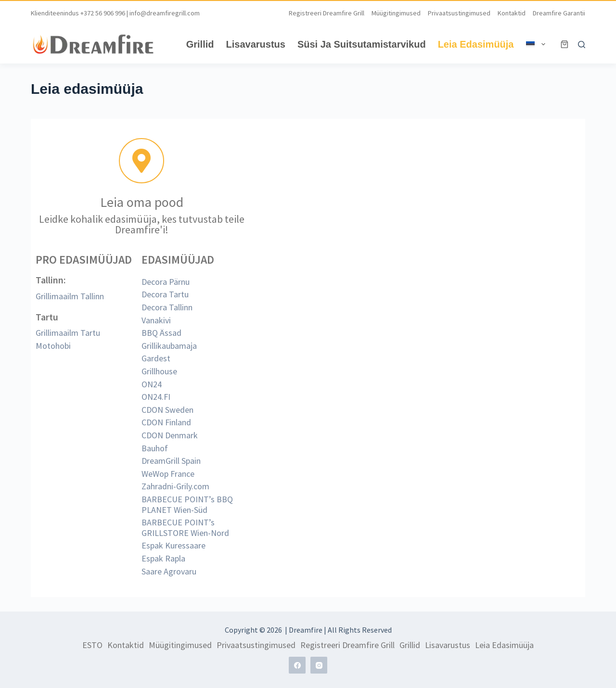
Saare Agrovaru (169, 571)
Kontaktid (512, 13)
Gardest (156, 358)
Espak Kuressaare (173, 545)
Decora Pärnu (166, 282)
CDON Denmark (170, 435)
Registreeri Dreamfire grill (327, 13)
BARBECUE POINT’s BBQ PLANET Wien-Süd (187, 504)
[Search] (582, 45)
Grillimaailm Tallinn (70, 296)
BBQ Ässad (161, 333)
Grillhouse (159, 371)
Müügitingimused (396, 13)
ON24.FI (156, 397)
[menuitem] (535, 44)
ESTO (92, 645)
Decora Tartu (165, 294)
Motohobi (53, 346)
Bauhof (155, 448)
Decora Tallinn (167, 307)
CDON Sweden (167, 410)
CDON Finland (166, 422)
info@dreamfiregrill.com (165, 13)
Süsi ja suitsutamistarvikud (362, 44)
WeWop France (168, 474)
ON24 (152, 384)
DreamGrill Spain (171, 461)
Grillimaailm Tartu (68, 333)
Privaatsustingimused (459, 13)
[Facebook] (297, 665)
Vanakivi (156, 320)
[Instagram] (319, 665)
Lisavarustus (256, 44)
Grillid (200, 44)
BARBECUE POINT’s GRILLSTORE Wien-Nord (185, 528)
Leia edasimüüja (476, 44)
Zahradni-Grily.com (175, 486)
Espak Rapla (163, 558)
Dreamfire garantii (559, 13)
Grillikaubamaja (169, 346)
